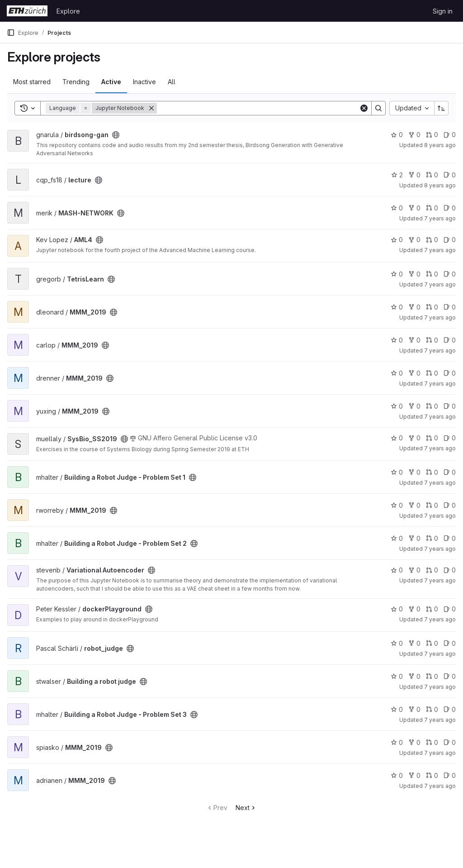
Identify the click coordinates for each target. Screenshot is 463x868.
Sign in (443, 11)
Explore (68, 11)
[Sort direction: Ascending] (441, 108)
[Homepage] (27, 11)
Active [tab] (111, 82)
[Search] (258, 108)
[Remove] (151, 108)
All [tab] (172, 82)
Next (246, 808)
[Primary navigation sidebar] (11, 33)
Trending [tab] (76, 82)
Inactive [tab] (144, 82)
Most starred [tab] (32, 82)
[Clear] (364, 108)
